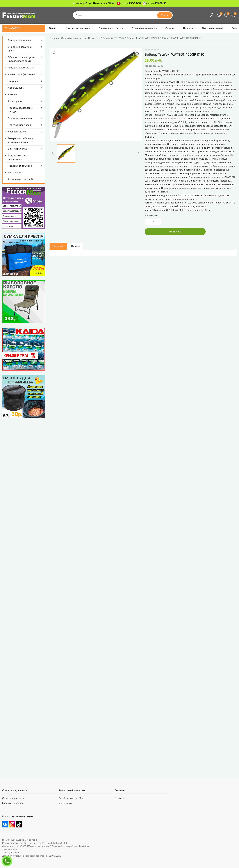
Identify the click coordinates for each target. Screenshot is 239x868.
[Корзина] (233, 15)
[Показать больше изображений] (54, 53)
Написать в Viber (104, 3)
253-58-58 (129, 3)
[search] (165, 15)
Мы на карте (66, 803)
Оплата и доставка (13, 798)
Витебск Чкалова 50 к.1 (72, 798)
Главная (54, 38)
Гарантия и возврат (14, 803)
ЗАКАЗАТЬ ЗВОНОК (8, 861)
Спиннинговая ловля (73, 38)
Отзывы (120, 798)
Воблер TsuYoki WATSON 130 (143, 38)
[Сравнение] (219, 15)
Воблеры (108, 38)
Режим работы (82, 3)
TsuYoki (120, 38)
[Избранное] (226, 15)
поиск (79, 15)
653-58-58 (154, 3)
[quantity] (154, 222)
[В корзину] (175, 232)
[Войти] (212, 15)
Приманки (94, 38)
